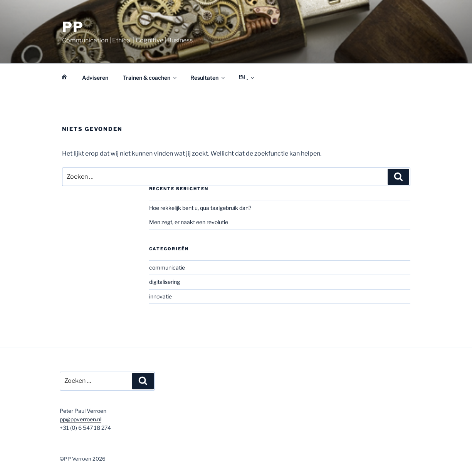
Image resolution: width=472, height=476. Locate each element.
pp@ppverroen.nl (81, 419)
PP (73, 27)
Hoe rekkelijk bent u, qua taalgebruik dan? (200, 208)
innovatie (160, 296)
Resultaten (208, 78)
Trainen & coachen (150, 78)
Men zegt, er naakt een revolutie (189, 222)
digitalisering (165, 282)
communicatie (167, 267)
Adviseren (95, 78)
